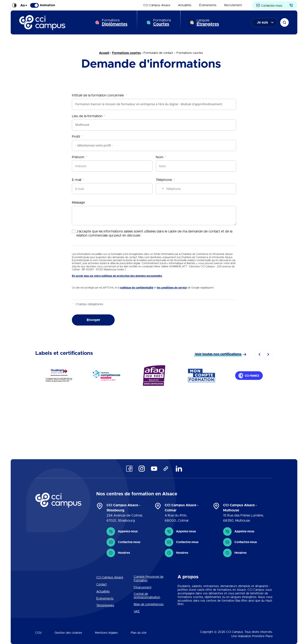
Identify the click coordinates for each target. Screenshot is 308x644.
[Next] (268, 354)
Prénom (78, 157)
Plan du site (139, 633)
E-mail (77, 180)
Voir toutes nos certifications (218, 354)
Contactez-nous (269, 6)
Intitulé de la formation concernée (98, 95)
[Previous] (259, 354)
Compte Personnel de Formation (149, 579)
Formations (115, 22)
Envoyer (93, 320)
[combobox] (160, 189)
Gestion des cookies (68, 633)
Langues (208, 22)
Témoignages (105, 606)
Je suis (262, 22)
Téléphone (164, 180)
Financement (143, 588)
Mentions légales (106, 633)
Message (78, 203)
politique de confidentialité (137, 288)
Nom (160, 157)
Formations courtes (126, 53)
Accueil (104, 53)
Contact (101, 585)
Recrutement (233, 5)
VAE (137, 611)
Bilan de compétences (149, 604)
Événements (208, 5)
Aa (24, 5)
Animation (43, 5)
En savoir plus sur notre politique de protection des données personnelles (117, 276)
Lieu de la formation (87, 116)
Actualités (185, 5)
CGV (38, 633)
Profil (76, 137)
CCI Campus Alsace (157, 5)
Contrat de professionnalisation (147, 596)
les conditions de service (172, 288)
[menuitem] (157, 5)
